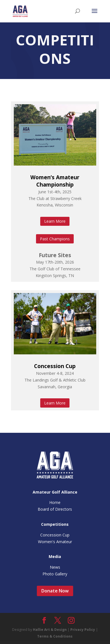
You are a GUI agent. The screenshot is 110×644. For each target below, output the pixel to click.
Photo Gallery (55, 574)
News (55, 567)
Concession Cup (55, 366)
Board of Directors (55, 509)
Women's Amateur (55, 542)
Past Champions (55, 239)
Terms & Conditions (55, 636)
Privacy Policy (83, 630)
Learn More (55, 221)
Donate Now (55, 591)
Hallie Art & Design (50, 630)
